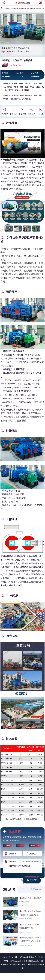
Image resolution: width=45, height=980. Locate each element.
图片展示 (14, 111)
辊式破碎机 (15, 8)
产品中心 (7, 8)
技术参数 (40, 111)
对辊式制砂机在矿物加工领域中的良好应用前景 (30, 939)
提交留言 (32, 880)
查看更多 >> (36, 889)
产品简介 (5, 111)
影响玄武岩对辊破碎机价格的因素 (30, 900)
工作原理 (31, 111)
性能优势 (23, 111)
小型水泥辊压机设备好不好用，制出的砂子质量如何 (30, 913)
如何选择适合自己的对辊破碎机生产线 (30, 926)
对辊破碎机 (33, 964)
